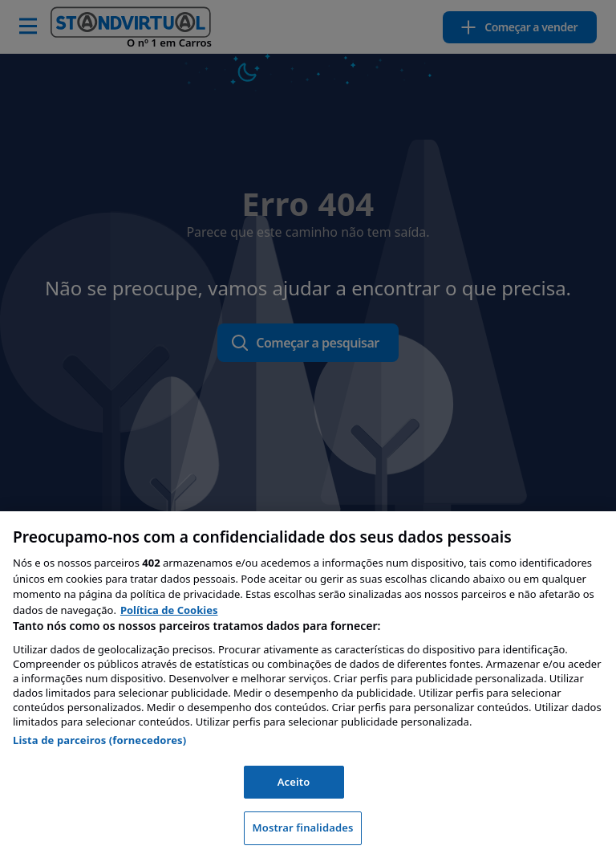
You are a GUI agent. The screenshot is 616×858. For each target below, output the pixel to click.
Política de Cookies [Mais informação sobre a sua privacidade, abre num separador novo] (169, 610)
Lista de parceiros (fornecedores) (99, 740)
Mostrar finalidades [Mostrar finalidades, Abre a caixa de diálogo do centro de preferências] (303, 828)
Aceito (294, 782)
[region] (308, 685)
